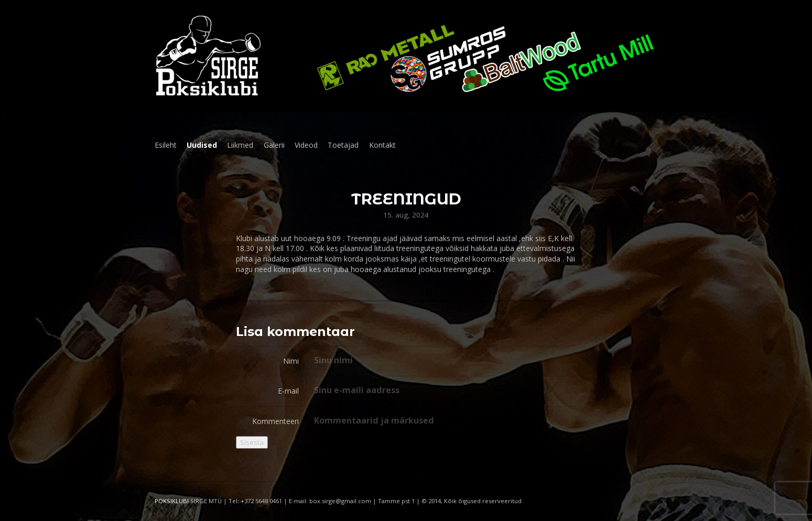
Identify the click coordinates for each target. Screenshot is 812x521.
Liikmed (240, 145)
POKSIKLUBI (172, 501)
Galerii (274, 145)
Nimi (291, 361)
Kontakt (382, 145)
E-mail (288, 391)
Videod (306, 145)
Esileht (166, 145)
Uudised (202, 145)
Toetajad (343, 145)
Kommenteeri (275, 421)
